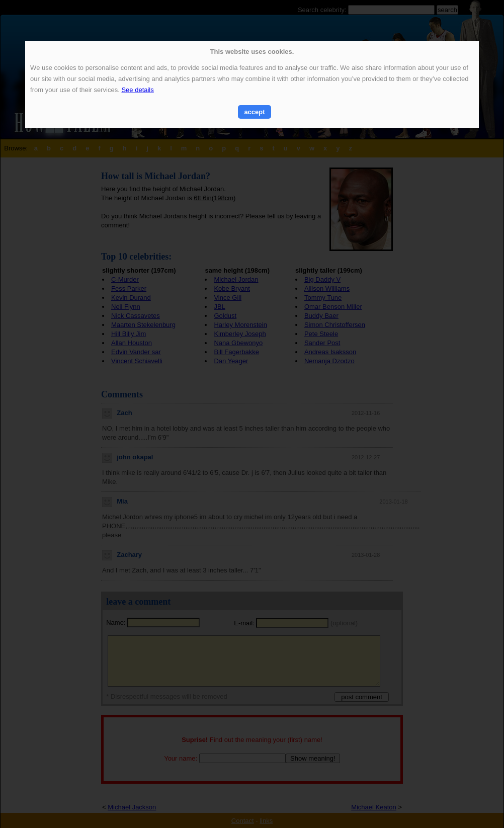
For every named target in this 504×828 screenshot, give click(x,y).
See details (137, 90)
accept (254, 112)
